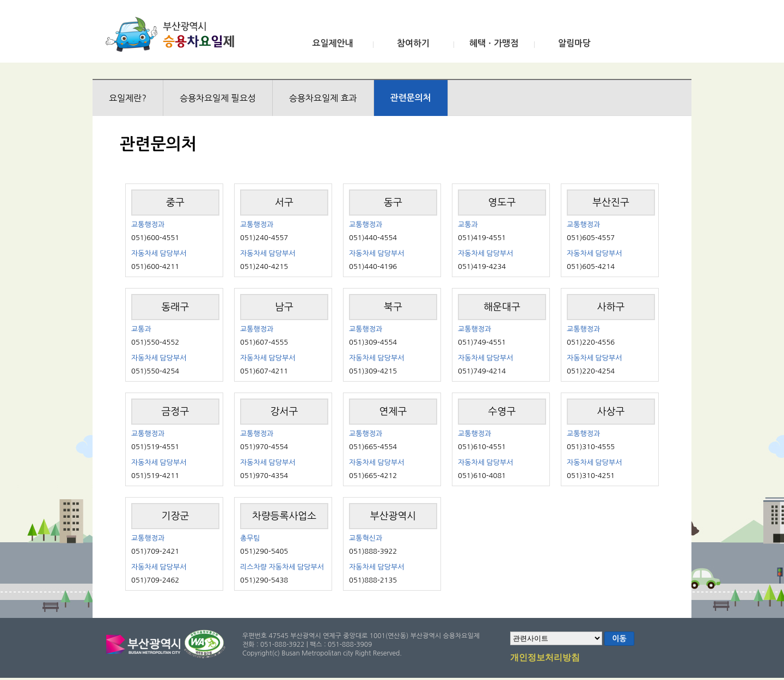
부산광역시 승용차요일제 (173, 34)
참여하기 (413, 43)
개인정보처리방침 (545, 658)
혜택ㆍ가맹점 (494, 43)
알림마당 (574, 43)
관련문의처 (411, 98)
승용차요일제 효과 (323, 98)
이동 (619, 639)
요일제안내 (332, 43)
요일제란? (128, 98)
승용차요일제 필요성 (218, 98)
